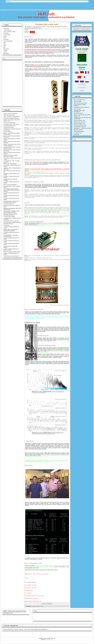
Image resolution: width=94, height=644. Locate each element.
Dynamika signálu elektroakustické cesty (33, 601)
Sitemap (82, 67)
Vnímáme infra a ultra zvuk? (47, 24)
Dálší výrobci (6, 49)
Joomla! (4, 612)
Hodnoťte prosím (25, 31)
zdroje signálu (44, 223)
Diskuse (27, 578)
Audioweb (37, 65)
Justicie (5, 52)
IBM (4, 47)
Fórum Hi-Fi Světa (82, 85)
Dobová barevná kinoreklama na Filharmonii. (60, 305)
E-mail (31, 28)
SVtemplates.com (49, 639)
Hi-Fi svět (46, 14)
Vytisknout (27, 28)
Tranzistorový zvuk (28, 590)
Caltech (34, 574)
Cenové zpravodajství (8, 41)
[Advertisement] (47, 6)
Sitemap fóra (82, 70)
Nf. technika (6, 33)
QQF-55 (67, 65)
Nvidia (5, 46)
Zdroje (5, 38)
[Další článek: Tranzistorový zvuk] (50, 604)
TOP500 (5, 50)
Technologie (6, 39)
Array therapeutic (45, 574)
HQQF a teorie (40, 606)
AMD (5, 43)
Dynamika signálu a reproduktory (32, 599)
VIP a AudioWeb (28, 593)
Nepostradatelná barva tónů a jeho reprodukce (35, 596)
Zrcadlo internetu (8, 30)
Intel (4, 44)
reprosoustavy (51, 223)
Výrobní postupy (7, 35)
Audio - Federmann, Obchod (9, 32)
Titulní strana (6, 28)
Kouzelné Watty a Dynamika (31, 585)
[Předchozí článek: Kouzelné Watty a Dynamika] (44, 604)
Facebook (82, 91)
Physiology (38, 574)
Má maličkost (6, 54)
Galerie (5, 36)
